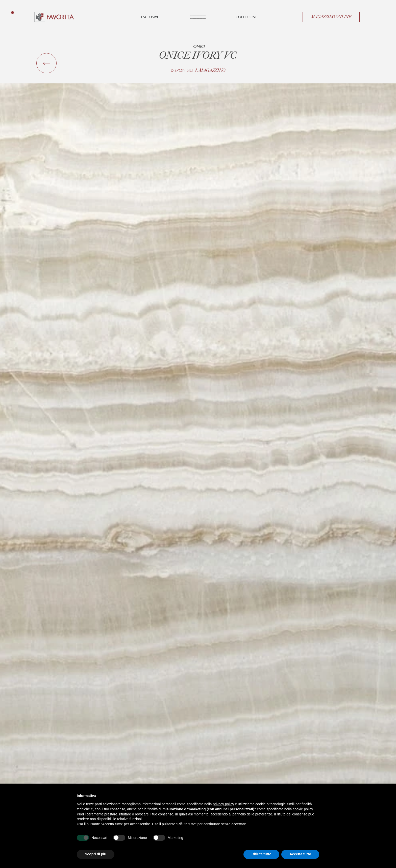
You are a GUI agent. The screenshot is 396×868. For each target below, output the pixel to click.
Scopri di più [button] (96, 854)
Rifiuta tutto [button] (262, 854)
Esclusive (150, 17)
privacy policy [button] (224, 804)
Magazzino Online (331, 17)
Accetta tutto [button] (300, 854)
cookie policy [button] (303, 809)
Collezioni (246, 17)
